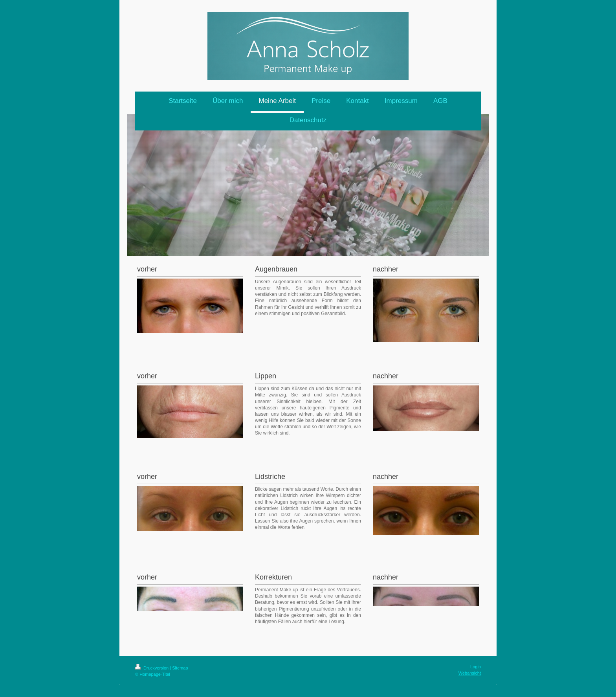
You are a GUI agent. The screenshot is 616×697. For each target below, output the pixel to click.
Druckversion (152, 668)
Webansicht (470, 673)
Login (476, 667)
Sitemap (180, 668)
